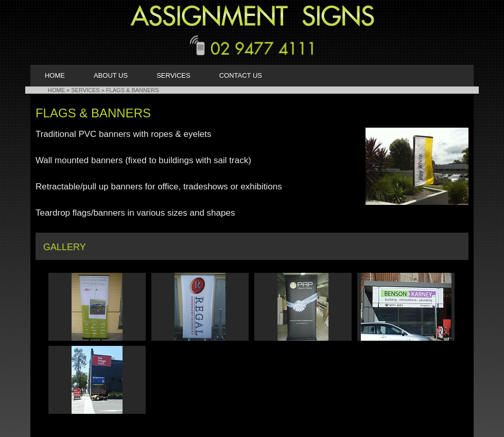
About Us (111, 75)
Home (55, 75)
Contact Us (241, 75)
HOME (56, 90)
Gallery (65, 247)
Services (173, 75)
